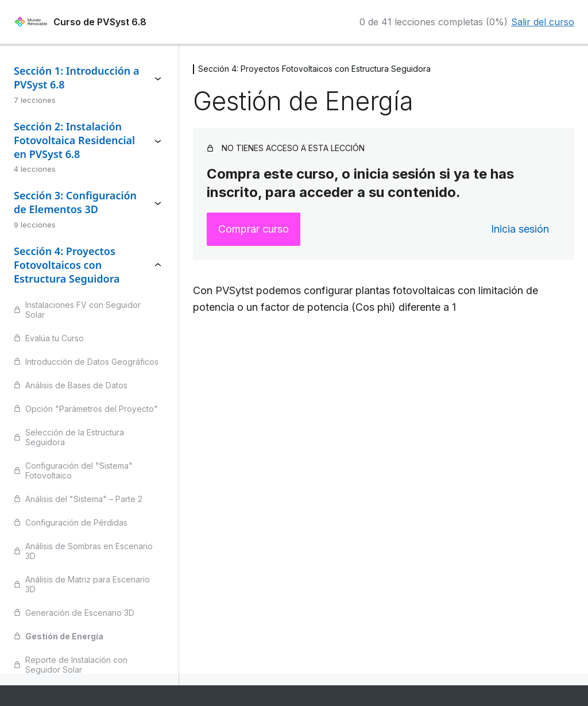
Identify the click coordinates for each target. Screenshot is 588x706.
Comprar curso (254, 229)
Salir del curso (543, 22)
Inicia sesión (520, 229)
